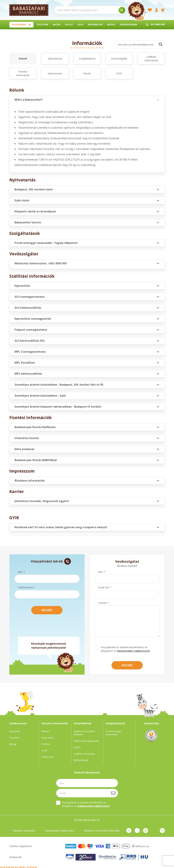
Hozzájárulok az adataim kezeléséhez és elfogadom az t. (126, 649)
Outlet (69, 25)
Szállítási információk (151, 59)
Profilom (46, 744)
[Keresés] (161, 44)
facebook (129, 831)
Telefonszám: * (26, 587)
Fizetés (77, 747)
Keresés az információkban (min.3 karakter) (141, 44)
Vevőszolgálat (119, 58)
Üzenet (162, 831)
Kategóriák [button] (19, 24)
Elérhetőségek (81, 760)
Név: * (21, 572)
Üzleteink (43, 25)
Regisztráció (48, 738)
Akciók (57, 25)
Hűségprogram (128, 25)
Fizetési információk (23, 73)
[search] (122, 10)
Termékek (14, 738)
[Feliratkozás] (113, 793)
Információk (95, 25)
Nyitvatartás (55, 58)
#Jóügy (111, 25)
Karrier (87, 73)
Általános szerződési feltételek (84, 733)
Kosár (44, 750)
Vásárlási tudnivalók (24, 831)
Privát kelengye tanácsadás (113, 733)
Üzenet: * (104, 603)
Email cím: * (105, 587)
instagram (146, 831)
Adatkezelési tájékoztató (86, 741)
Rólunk (23, 58)
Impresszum (55, 73)
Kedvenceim (48, 757)
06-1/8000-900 (158, 24)
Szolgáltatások (87, 58)
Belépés (46, 731)
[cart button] (163, 10)
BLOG (81, 25)
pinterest (137, 831)
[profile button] (156, 10)
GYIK (119, 73)
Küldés (47, 610)
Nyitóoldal (14, 731)
